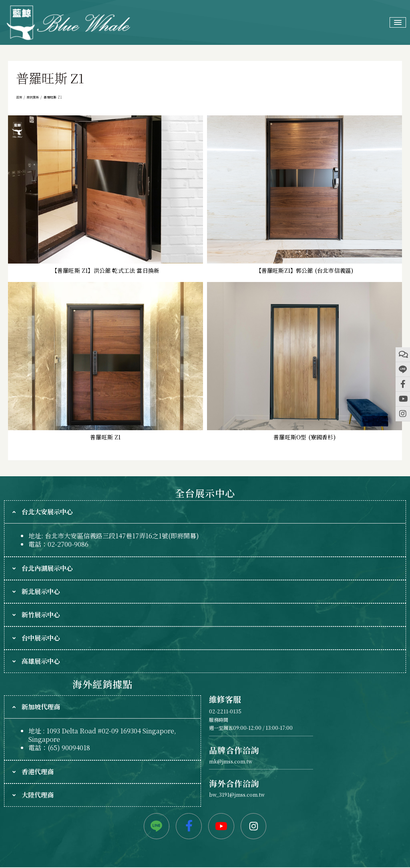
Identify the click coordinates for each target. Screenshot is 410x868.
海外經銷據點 (102, 684)
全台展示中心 (205, 493)
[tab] (205, 512)
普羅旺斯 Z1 (105, 437)
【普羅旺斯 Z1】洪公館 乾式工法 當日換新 (106, 270)
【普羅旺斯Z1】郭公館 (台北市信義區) (305, 270)
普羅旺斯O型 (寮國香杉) (304, 437)
